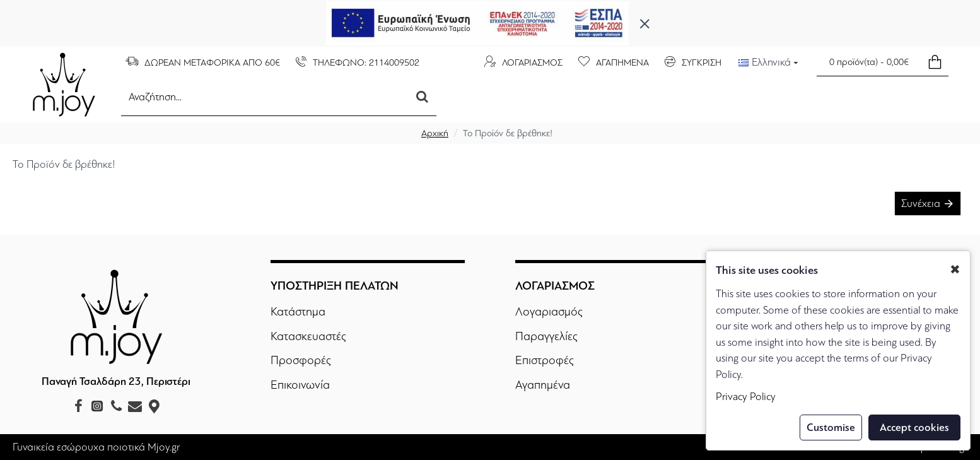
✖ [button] (955, 270)
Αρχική (435, 133)
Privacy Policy (746, 397)
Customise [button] (831, 428)
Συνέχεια (921, 203)
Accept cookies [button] (914, 428)
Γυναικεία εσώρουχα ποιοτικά (79, 447)
